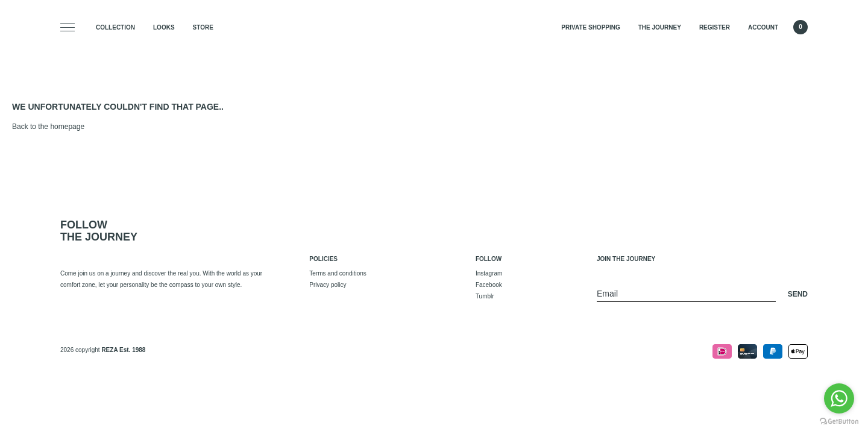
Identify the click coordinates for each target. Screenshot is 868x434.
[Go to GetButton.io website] (839, 422)
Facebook (489, 285)
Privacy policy (328, 285)
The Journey (660, 27)
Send (798, 294)
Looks (164, 27)
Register (715, 27)
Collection (115, 27)
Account (763, 27)
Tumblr (485, 296)
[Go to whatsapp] (839, 398)
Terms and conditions (338, 273)
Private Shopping (590, 27)
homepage (67, 127)
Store (203, 27)
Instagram (489, 273)
